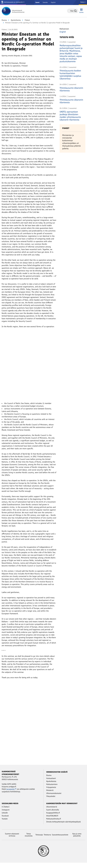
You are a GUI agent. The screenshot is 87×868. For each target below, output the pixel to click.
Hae (75, 11)
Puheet (27, 20)
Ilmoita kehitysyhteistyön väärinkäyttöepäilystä (63, 827)
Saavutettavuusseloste (60, 840)
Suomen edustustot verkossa (12, 840)
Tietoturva (47, 840)
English (53, 2)
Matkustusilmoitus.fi (54, 824)
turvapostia (11, 794)
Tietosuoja (39, 840)
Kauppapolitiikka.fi (53, 818)
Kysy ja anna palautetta (77, 840)
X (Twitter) (6, 812)
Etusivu (4, 20)
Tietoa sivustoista (29, 840)
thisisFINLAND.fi (52, 821)
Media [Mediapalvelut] (83, 2)
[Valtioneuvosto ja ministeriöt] (13, 2)
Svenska (45, 2)
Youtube (5, 824)
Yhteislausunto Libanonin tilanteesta (71, 89)
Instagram (6, 815)
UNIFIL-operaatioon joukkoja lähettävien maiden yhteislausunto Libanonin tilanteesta (70, 116)
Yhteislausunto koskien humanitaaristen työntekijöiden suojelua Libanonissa (70, 75)
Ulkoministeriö (52, 812)
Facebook (5, 821)
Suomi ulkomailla (53, 815)
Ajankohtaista (16, 20)
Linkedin (5, 818)
